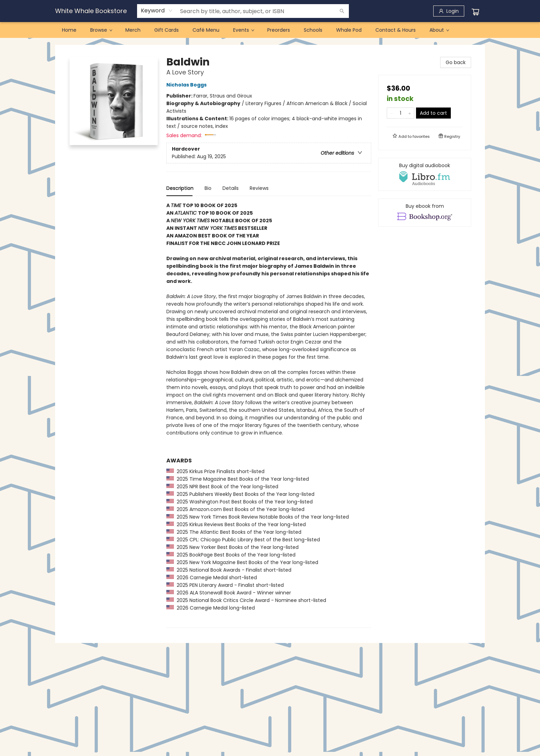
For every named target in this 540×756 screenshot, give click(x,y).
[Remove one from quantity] (391, 113)
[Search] (342, 11)
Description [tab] (180, 188)
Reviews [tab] (259, 188)
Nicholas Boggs (188, 85)
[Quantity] (401, 113)
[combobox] (157, 11)
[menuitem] (69, 30)
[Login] (449, 11)
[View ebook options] (425, 213)
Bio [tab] (208, 188)
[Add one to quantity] (410, 113)
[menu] (270, 30)
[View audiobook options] (425, 174)
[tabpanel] (269, 415)
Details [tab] (231, 188)
